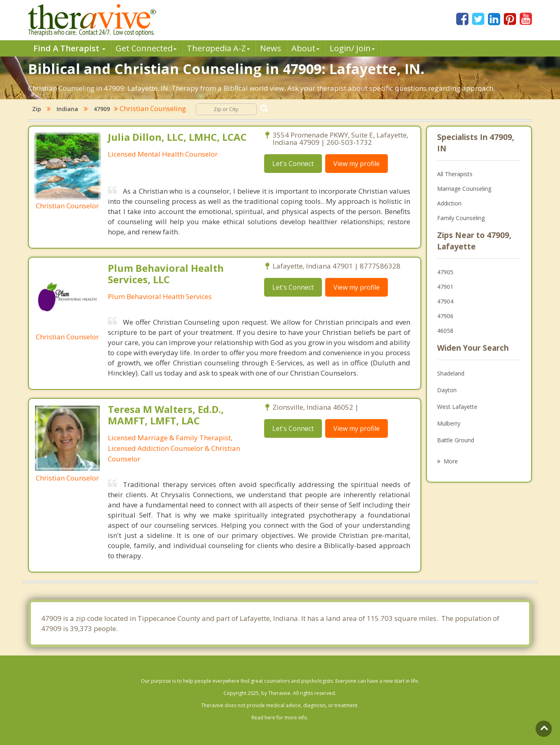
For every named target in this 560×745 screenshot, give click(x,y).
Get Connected (146, 48)
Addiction (449, 203)
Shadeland (451, 373)
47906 (445, 316)
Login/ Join (352, 48)
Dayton (447, 390)
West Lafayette (457, 407)
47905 (445, 272)
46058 (445, 331)
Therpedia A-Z (218, 48)
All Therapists (455, 174)
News (271, 48)
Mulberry (449, 423)
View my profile (357, 164)
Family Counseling (461, 218)
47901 (445, 287)
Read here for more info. (280, 718)
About (305, 48)
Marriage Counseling (464, 189)
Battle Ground (456, 440)
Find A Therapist (69, 48)
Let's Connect (293, 164)
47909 (102, 109)
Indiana (67, 109)
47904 (445, 301)
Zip (37, 109)
